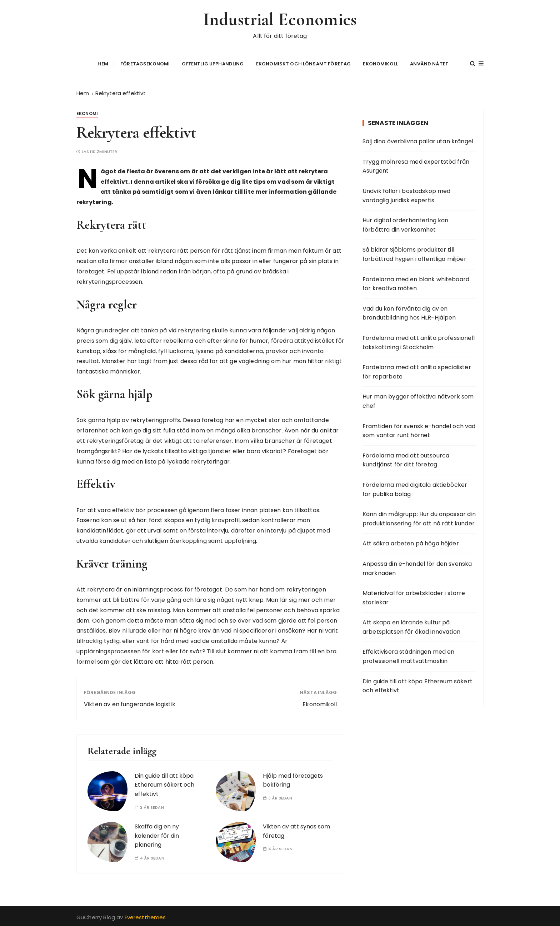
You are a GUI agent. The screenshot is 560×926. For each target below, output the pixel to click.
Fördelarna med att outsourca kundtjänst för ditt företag (406, 459)
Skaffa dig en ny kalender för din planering (157, 835)
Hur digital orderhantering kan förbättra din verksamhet (406, 224)
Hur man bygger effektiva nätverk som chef (418, 400)
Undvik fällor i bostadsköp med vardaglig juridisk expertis (407, 195)
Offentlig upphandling (213, 63)
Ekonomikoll (380, 63)
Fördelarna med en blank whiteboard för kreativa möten (416, 283)
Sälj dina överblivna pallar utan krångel (418, 140)
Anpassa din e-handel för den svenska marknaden (417, 567)
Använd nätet (429, 63)
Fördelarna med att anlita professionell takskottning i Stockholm (419, 341)
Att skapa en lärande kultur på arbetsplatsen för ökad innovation (411, 626)
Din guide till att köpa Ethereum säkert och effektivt (164, 784)
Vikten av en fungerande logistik (130, 704)
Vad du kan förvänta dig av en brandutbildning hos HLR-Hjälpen (409, 312)
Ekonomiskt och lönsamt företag (304, 63)
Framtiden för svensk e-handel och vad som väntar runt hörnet (419, 430)
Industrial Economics (280, 19)
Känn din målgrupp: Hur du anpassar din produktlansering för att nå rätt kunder (419, 518)
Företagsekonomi (145, 63)
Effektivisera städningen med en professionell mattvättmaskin (409, 656)
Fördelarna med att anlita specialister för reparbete (417, 371)
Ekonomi (87, 112)
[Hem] (83, 92)
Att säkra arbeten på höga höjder (411, 543)
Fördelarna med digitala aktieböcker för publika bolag (415, 488)
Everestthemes (145, 916)
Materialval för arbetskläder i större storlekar (414, 597)
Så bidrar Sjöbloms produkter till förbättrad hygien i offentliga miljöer (414, 254)
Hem (103, 63)
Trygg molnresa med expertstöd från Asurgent (416, 165)
